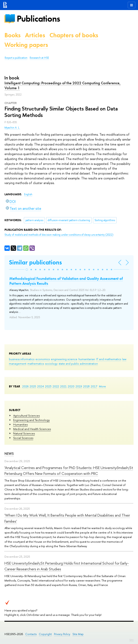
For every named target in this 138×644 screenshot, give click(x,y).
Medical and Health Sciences (32, 429)
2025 (33, 386)
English (28, 194)
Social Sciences (23, 438)
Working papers (26, 45)
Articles (35, 35)
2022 (56, 386)
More (102, 386)
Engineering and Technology (31, 420)
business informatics (22, 359)
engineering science (64, 359)
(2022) (59, 235)
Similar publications (35, 262)
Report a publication (16, 58)
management (18, 364)
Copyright (45, 634)
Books (12, 35)
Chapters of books (74, 35)
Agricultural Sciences (26, 415)
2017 (94, 386)
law (124, 359)
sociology (51, 364)
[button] (27, 270)
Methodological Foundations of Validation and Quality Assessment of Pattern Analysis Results (66, 281)
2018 (86, 386)
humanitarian (87, 359)
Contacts (31, 634)
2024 (41, 386)
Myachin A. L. (12, 128)
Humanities (20, 424)
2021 (63, 386)
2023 (48, 386)
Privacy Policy (62, 634)
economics (43, 359)
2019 (79, 386)
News (9, 454)
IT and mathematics (109, 359)
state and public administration (78, 364)
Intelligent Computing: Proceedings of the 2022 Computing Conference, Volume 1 (63, 85)
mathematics (36, 364)
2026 (25, 386)
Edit (132, 640)
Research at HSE (39, 58)
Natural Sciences (24, 433)
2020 (71, 386)
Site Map (78, 634)
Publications (38, 19)
